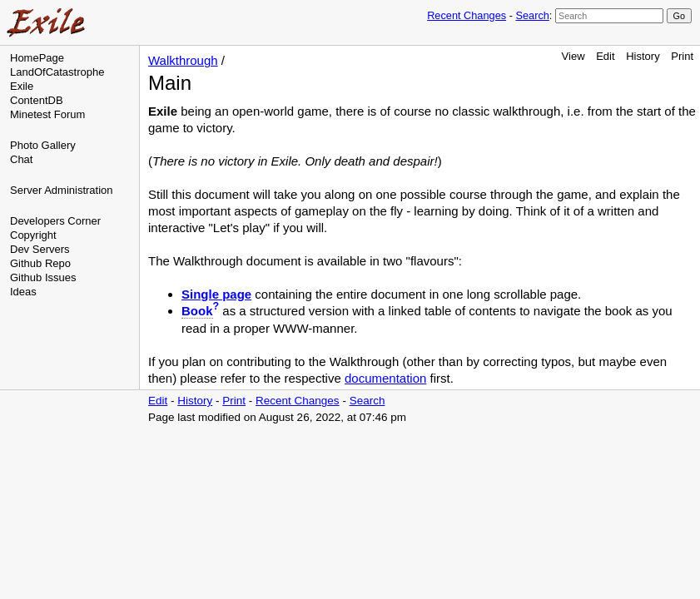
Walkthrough (183, 60)
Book (197, 311)
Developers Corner (55, 221)
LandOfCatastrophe (57, 72)
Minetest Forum (47, 114)
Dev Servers (40, 249)
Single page (216, 294)
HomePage (37, 58)
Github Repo (40, 263)
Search (532, 15)
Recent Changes (467, 15)
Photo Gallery (43, 145)
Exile (22, 86)
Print (682, 56)
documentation (385, 378)
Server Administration (62, 190)
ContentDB (37, 100)
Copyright (33, 235)
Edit (605, 56)
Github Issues (43, 277)
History (643, 56)
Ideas (23, 292)
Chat (21, 159)
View (573, 56)
